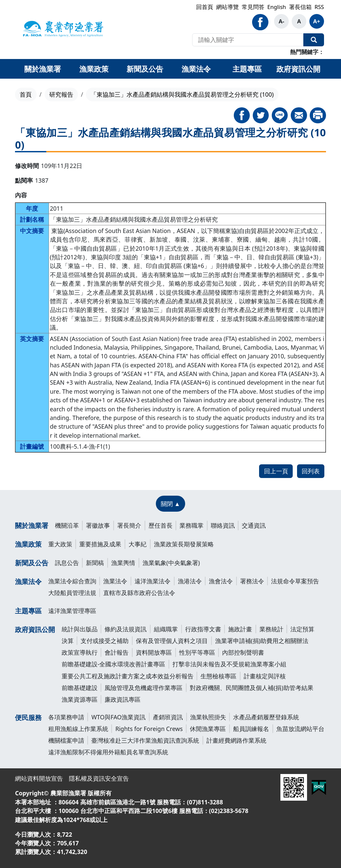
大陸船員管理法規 (72, 593)
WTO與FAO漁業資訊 (118, 717)
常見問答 (253, 7)
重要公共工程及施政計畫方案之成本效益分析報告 (128, 676)
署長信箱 (300, 7)
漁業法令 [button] (196, 69)
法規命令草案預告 (295, 581)
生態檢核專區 (218, 676)
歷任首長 (161, 525)
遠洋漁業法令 (153, 581)
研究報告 (61, 94)
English (277, 7)
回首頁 (205, 7)
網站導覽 (227, 7)
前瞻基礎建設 (80, 688)
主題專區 (28, 611)
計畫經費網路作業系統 (236, 740)
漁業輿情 (123, 563)
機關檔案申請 (66, 740)
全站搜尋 (314, 40)
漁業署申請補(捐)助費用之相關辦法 (262, 641)
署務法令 (252, 581)
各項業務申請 (66, 717)
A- (282, 21)
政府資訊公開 (35, 629)
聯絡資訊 (223, 525)
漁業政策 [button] (94, 69)
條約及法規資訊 (126, 629)
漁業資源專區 (80, 699)
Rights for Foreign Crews (149, 729)
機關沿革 (67, 525)
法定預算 (302, 629)
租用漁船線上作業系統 (78, 729)
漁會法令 (221, 581)
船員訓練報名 (251, 729)
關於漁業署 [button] (43, 69)
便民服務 (28, 717)
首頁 (26, 94)
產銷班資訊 (168, 717)
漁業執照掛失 (208, 717)
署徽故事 (98, 525)
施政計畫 (240, 629)
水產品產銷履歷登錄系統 (266, 717)
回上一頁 (276, 471)
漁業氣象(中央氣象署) (171, 563)
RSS (319, 7)
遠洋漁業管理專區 (72, 611)
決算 (68, 641)
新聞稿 (95, 563)
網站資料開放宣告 (39, 778)
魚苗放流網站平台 (300, 729)
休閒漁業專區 (208, 729)
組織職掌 (166, 629)
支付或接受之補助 (105, 641)
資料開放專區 (154, 652)
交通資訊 (254, 525)
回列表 (311, 471)
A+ (317, 21)
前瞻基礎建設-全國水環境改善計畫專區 (114, 664)
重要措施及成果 (100, 544)
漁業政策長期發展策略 (184, 544)
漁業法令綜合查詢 (72, 581)
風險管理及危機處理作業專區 (144, 688)
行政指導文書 (203, 629)
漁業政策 (28, 544)
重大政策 (60, 544)
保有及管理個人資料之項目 (172, 641)
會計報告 (117, 652)
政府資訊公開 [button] (298, 69)
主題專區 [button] (247, 69)
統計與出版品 (80, 629)
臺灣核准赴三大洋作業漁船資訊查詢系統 (145, 740)
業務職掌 (191, 525)
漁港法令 (190, 581)
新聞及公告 (32, 563)
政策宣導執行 (80, 652)
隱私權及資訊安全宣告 (99, 778)
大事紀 (138, 544)
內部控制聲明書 (243, 652)
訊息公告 (67, 563)
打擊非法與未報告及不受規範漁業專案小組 (229, 664)
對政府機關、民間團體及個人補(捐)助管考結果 (252, 688)
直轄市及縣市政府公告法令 (139, 593)
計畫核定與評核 (265, 676)
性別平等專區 (197, 652)
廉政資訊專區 (123, 699)
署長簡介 (129, 525)
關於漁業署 (32, 525)
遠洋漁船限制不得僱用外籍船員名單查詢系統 (108, 752)
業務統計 (271, 629)
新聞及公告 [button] (145, 69)
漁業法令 (28, 581)
